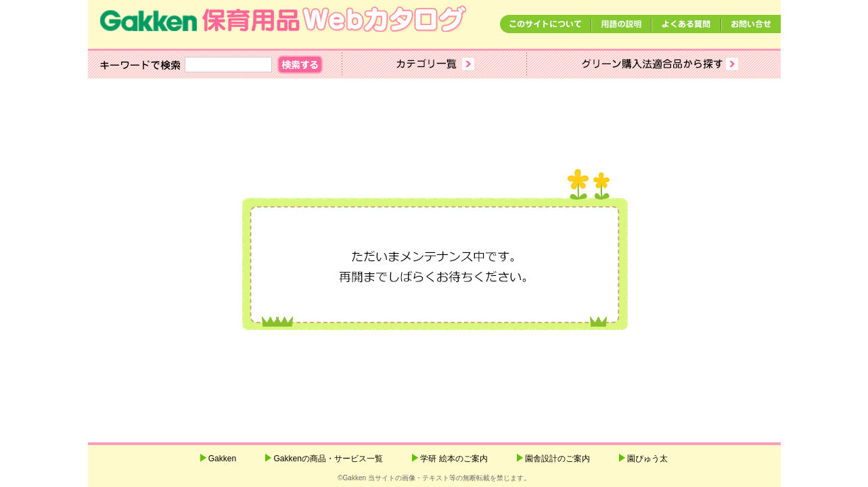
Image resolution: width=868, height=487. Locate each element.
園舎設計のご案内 (557, 459)
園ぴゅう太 (647, 459)
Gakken (222, 459)
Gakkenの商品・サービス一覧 (328, 459)
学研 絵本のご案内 (454, 459)
